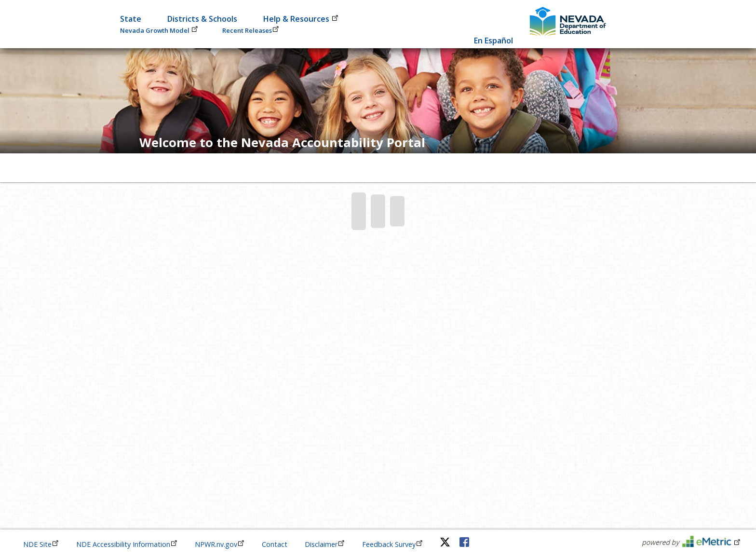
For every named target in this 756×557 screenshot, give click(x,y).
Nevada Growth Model (159, 30)
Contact (275, 544)
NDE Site (41, 544)
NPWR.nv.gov (220, 544)
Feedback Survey (392, 544)
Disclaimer (325, 544)
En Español (493, 41)
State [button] (131, 19)
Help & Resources (301, 19)
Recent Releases (251, 30)
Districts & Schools (202, 19)
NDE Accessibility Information (127, 544)
